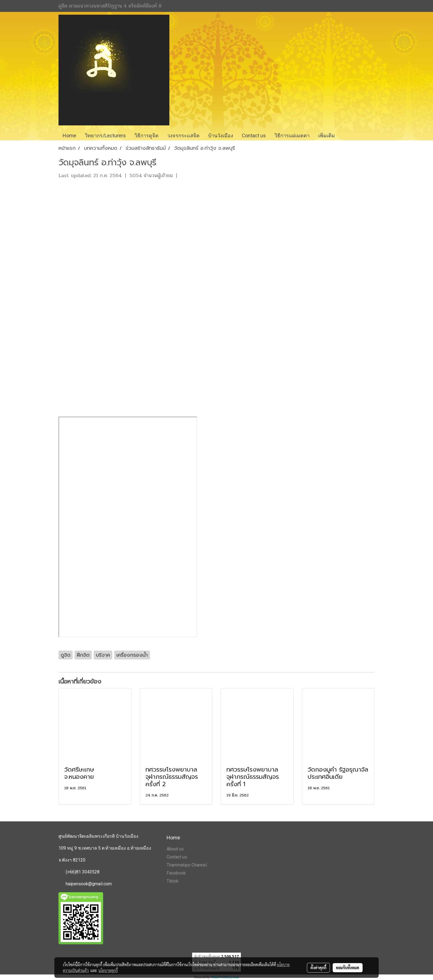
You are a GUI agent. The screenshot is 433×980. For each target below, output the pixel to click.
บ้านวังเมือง (221, 136)
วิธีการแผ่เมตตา (292, 136)
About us (175, 849)
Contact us (177, 857)
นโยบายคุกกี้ (108, 970)
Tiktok (173, 881)
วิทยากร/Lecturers (105, 136)
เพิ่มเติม (327, 136)
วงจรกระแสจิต (183, 136)
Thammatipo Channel (187, 865)
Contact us (254, 136)
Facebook (176, 873)
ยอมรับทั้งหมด (348, 968)
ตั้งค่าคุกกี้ (318, 968)
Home (69, 136)
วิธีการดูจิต (147, 136)
